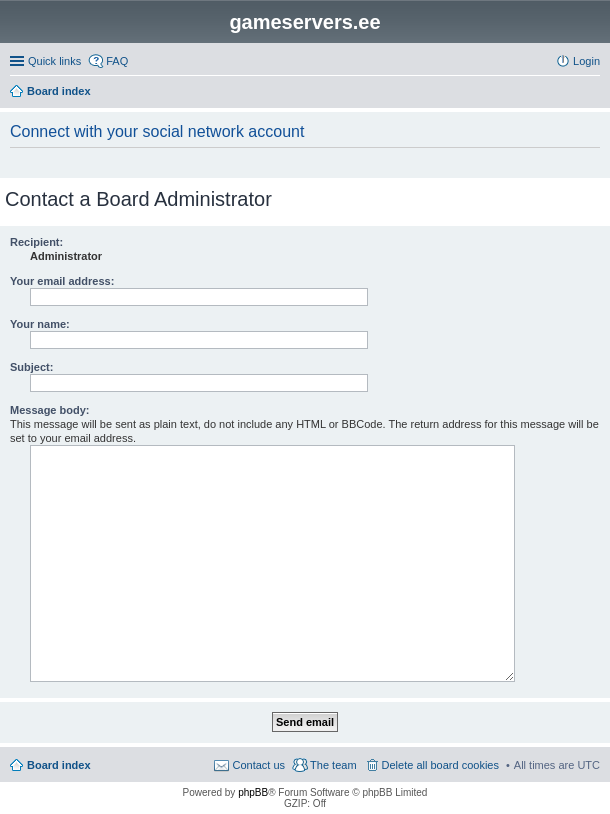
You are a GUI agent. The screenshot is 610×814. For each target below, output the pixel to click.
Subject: (31, 367)
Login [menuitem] (586, 61)
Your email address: (62, 281)
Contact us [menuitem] (258, 765)
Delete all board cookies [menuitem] (440, 765)
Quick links (54, 61)
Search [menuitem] (592, 93)
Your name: (40, 324)
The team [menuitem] (333, 765)
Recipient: (36, 242)
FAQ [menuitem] (117, 61)
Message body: (49, 410)
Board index (59, 765)
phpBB (253, 792)
